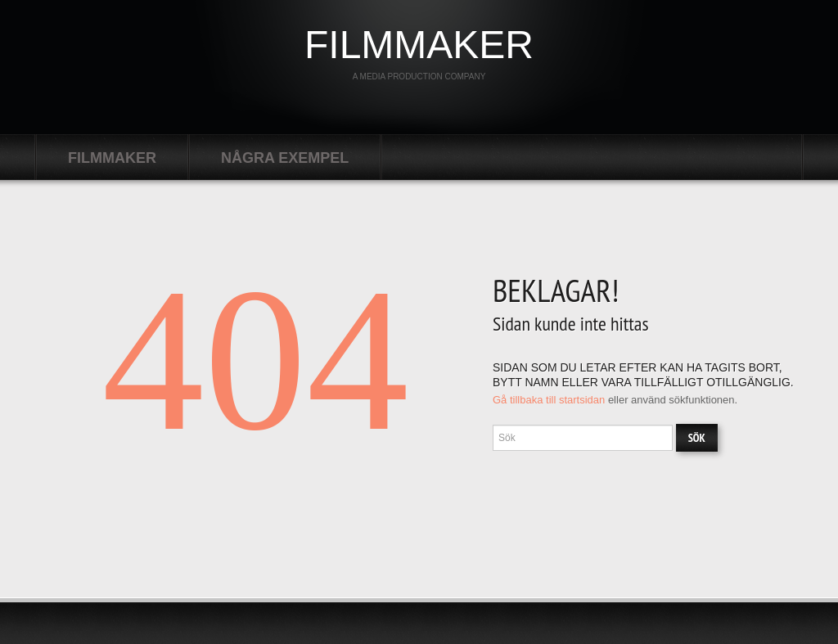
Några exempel (285, 158)
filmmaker (419, 45)
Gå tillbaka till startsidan (549, 400)
